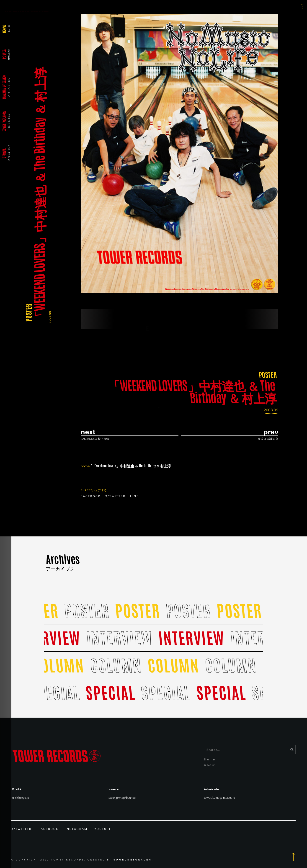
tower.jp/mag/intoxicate (219, 798)
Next (88, 431)
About (210, 765)
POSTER (28, 313)
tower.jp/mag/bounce (122, 798)
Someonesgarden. (134, 859)
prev (271, 431)
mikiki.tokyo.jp (20, 798)
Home (210, 759)
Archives (63, 561)
